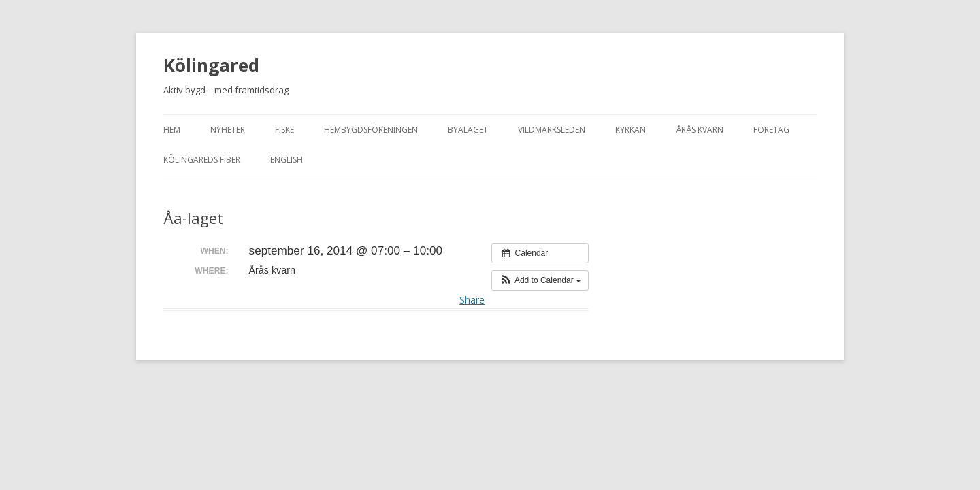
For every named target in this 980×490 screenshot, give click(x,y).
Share (472, 300)
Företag (771, 130)
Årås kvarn (700, 130)
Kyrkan (631, 130)
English (287, 160)
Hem (172, 130)
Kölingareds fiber (202, 160)
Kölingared (211, 65)
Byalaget (468, 130)
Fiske (284, 130)
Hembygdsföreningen (371, 130)
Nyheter (228, 130)
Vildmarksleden (552, 130)
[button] (540, 280)
